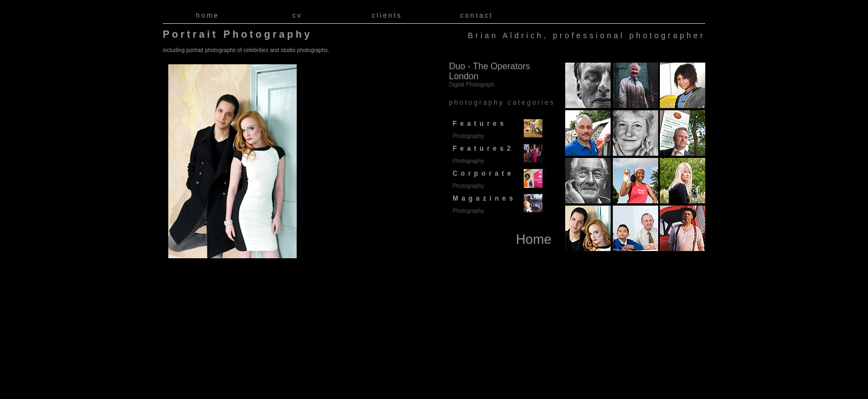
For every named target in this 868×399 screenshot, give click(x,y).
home (208, 16)
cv (297, 16)
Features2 (481, 154)
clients (387, 16)
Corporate (482, 179)
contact (477, 16)
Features (478, 129)
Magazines (482, 204)
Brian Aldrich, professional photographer (587, 36)
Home (534, 239)
